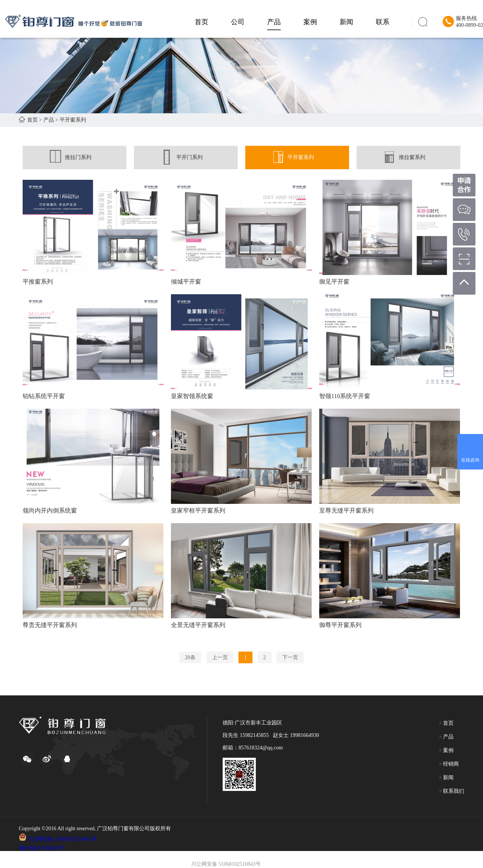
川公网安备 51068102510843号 (62, 839)
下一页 (290, 657)
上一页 (220, 657)
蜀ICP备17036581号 (42, 848)
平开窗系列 (73, 120)
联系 (383, 22)
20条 (190, 657)
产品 (274, 22)
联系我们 (452, 791)
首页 (202, 22)
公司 (238, 22)
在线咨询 (470, 460)
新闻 (346, 22)
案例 (310, 22)
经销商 (449, 764)
